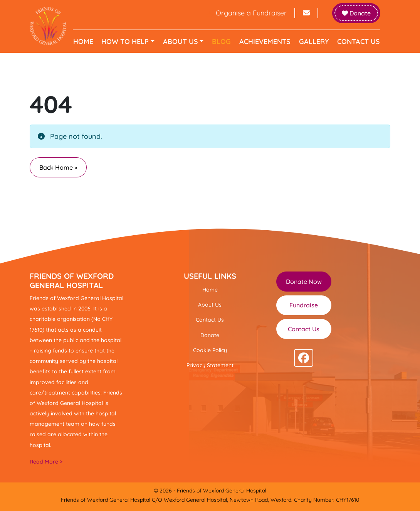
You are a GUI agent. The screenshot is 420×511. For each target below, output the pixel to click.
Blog (221, 41)
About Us (181, 41)
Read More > (46, 462)
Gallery (312, 41)
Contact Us (356, 41)
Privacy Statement (210, 365)
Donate (356, 13)
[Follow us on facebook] (304, 358)
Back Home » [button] (58, 167)
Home (86, 41)
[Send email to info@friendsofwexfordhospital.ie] (307, 13)
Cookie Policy (210, 350)
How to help (127, 41)
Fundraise (304, 305)
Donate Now (304, 282)
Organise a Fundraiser (246, 13)
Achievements (264, 41)
